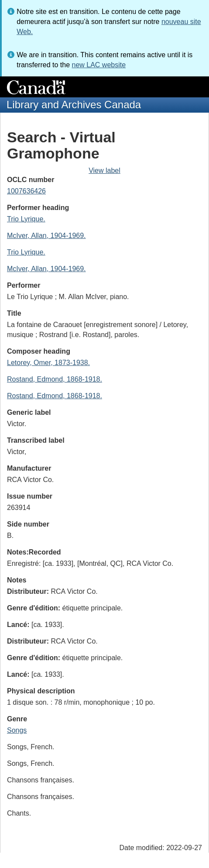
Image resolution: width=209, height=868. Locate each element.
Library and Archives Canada (74, 105)
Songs (17, 730)
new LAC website (99, 65)
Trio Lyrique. (26, 219)
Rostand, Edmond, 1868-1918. (55, 379)
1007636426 (26, 191)
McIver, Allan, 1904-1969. (46, 236)
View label (104, 170)
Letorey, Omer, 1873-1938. (48, 363)
